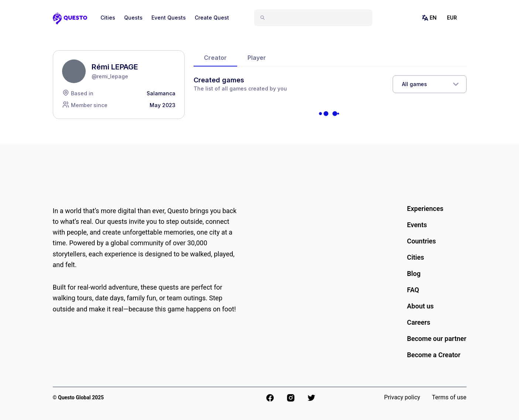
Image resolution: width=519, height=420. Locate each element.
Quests (133, 18)
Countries (421, 241)
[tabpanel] (330, 102)
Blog (414, 274)
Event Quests (169, 18)
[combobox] (316, 18)
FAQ (413, 290)
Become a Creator (434, 355)
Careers (419, 322)
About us (420, 306)
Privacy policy (402, 397)
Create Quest (212, 18)
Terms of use (449, 397)
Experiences (425, 209)
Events (417, 225)
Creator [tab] (215, 58)
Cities (108, 18)
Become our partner (437, 339)
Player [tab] (257, 58)
